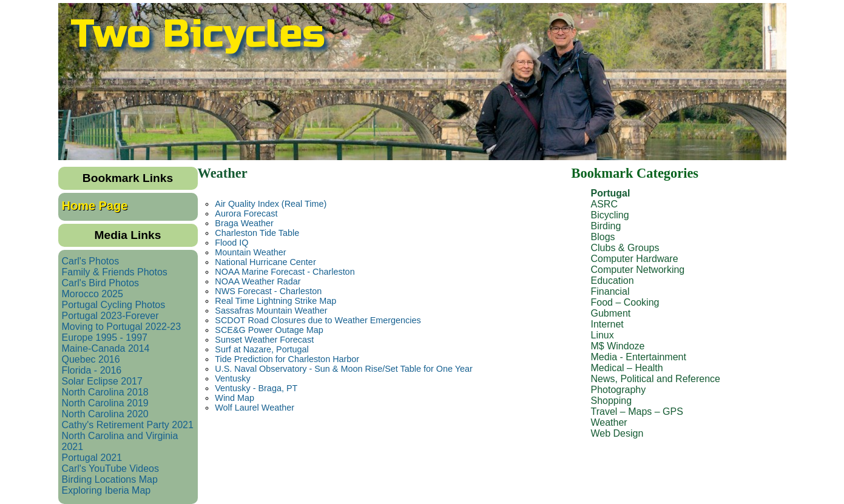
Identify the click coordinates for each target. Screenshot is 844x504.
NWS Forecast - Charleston (268, 291)
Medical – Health (627, 368)
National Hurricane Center (265, 262)
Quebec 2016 (91, 359)
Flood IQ (231, 243)
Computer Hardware (635, 259)
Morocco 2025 (93, 294)
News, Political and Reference (656, 379)
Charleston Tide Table (257, 233)
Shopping (612, 401)
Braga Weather (244, 223)
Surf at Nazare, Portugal (262, 349)
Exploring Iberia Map (106, 490)
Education (613, 281)
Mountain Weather (250, 252)
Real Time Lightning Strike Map (275, 301)
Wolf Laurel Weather (255, 408)
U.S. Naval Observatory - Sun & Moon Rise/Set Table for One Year (343, 369)
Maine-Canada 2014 (106, 348)
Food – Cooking (625, 302)
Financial (610, 291)
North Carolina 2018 (105, 392)
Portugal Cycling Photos (114, 305)
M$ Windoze (618, 346)
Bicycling (610, 215)
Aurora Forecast (246, 213)
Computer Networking (638, 270)
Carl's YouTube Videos (111, 469)
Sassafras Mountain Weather (271, 311)
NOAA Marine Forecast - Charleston (285, 272)
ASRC (604, 204)
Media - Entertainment (639, 357)
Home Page (95, 206)
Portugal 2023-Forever (110, 316)
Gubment (611, 313)
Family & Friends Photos (115, 272)
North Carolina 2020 (105, 414)
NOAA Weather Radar (258, 281)
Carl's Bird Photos (101, 283)
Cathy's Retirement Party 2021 (128, 425)
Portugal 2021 (92, 458)
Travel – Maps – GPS (637, 412)
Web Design (617, 433)
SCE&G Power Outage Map (269, 330)
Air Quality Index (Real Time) (271, 204)
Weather (609, 422)
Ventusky (232, 378)
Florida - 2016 (92, 370)
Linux (603, 335)
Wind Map (235, 398)
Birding (606, 226)
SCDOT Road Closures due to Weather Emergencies (318, 320)
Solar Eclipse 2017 (102, 381)
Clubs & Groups (625, 248)
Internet (607, 324)
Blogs (603, 237)
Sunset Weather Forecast (264, 340)
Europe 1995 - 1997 (105, 338)
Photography (619, 390)
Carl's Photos (91, 261)
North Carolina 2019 (105, 403)
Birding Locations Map (110, 479)
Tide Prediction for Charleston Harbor (287, 359)
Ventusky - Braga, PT (256, 388)
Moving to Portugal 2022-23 (122, 327)
